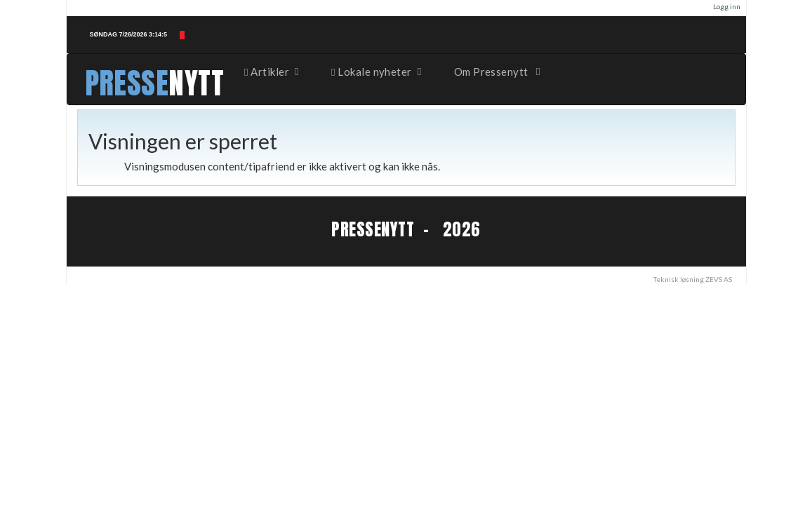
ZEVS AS (719, 279)
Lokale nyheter (377, 72)
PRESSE (127, 83)
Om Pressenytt (498, 72)
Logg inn (727, 6)
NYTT (196, 83)
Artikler (272, 72)
